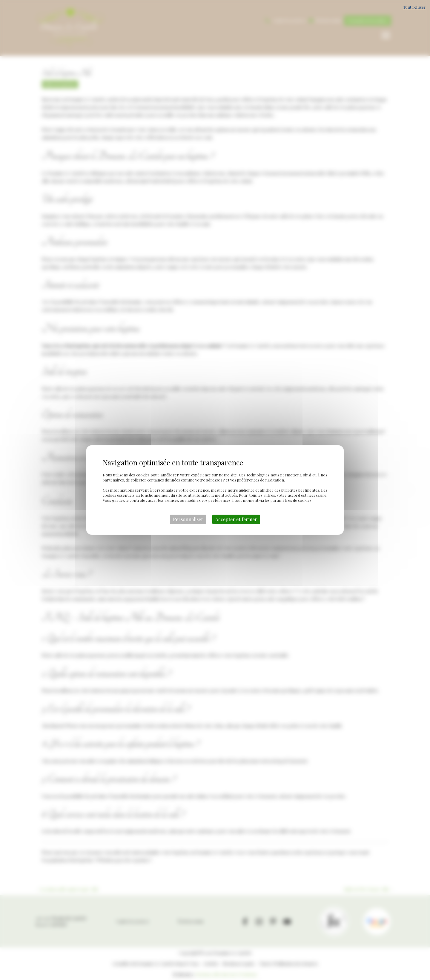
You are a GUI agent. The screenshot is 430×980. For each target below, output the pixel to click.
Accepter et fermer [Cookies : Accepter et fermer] (236, 519)
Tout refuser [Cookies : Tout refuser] (414, 7)
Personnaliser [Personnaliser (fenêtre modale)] (188, 519)
